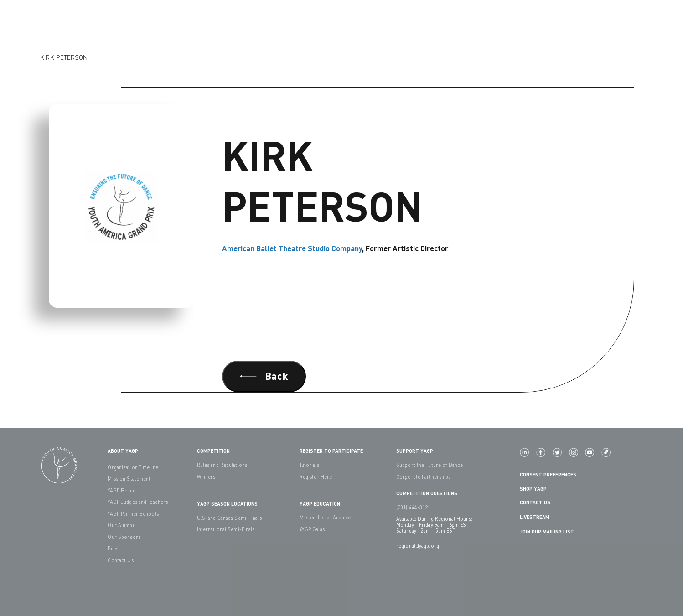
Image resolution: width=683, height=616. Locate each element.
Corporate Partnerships (424, 477)
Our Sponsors (124, 537)
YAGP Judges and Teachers (138, 502)
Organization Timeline (133, 467)
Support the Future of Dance (429, 465)
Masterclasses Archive (325, 517)
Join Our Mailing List (547, 531)
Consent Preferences (548, 474)
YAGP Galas (312, 529)
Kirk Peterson (64, 57)
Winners (206, 477)
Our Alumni (121, 525)
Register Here (316, 477)
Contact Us (120, 560)
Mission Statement (129, 479)
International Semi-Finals (226, 529)
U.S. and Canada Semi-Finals (229, 518)
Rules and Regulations (222, 465)
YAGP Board (121, 490)
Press (114, 548)
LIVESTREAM (538, 517)
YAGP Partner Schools (133, 514)
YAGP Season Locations (227, 504)
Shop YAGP (533, 489)
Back (264, 376)
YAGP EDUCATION (320, 504)
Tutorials (309, 465)
